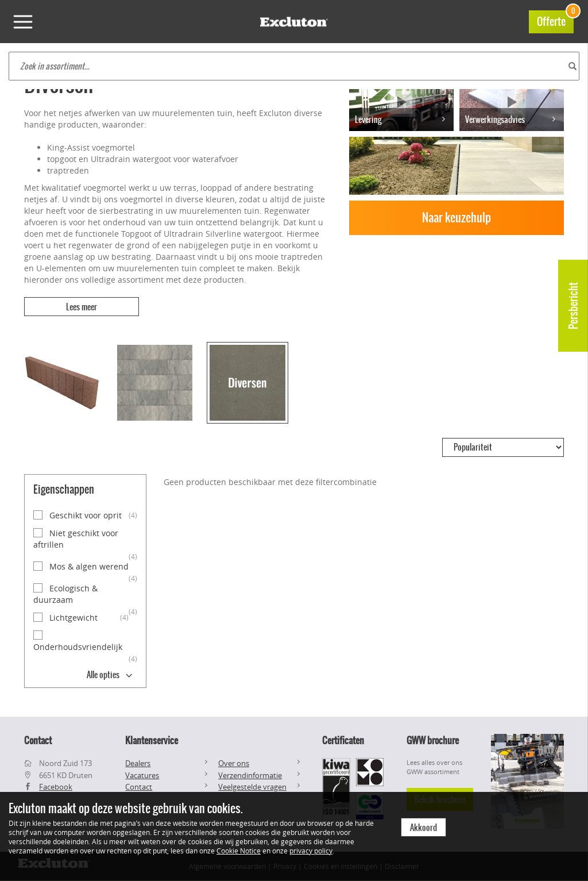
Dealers (138, 763)
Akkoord (423, 828)
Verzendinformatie (250, 775)
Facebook (56, 787)
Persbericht (573, 306)
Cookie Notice (239, 851)
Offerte (555, 20)
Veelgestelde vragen (252, 787)
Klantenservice (152, 740)
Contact (139, 787)
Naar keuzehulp (457, 218)
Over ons (234, 763)
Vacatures (142, 775)
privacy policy (311, 851)
